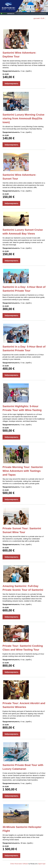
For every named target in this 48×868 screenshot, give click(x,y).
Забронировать (11, 84)
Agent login (42, 864)
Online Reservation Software (19, 864)
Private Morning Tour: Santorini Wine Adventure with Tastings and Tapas (23, 471)
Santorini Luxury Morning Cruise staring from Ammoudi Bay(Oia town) (23, 118)
